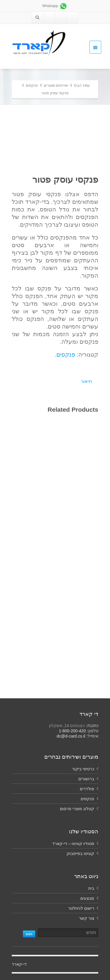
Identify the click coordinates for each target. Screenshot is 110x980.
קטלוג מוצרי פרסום (77, 809)
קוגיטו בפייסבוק (80, 854)
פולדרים (87, 789)
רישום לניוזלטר (81, 908)
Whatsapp (55, 6)
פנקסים (66, 355)
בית (91, 888)
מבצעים (87, 898)
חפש (29, 934)
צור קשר (87, 918)
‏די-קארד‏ (19, 964)
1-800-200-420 (72, 731)
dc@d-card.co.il (71, 736)
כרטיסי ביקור (83, 769)
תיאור (86, 381)
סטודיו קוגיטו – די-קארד (73, 844)
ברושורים (86, 779)
